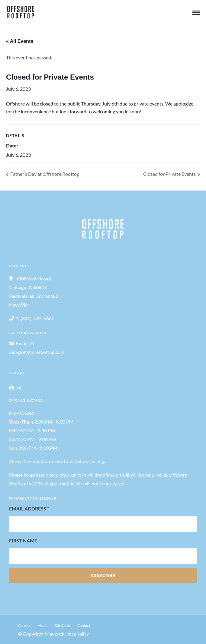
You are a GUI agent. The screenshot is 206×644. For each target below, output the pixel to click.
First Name (23, 540)
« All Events (20, 41)
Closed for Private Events (170, 174)
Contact (84, 625)
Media (42, 625)
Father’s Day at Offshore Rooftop (44, 174)
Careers (24, 625)
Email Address (29, 508)
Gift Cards (62, 625)
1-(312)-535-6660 (35, 318)
